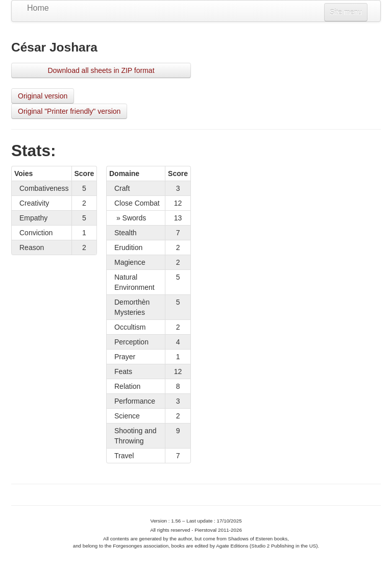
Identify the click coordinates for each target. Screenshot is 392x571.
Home (38, 8)
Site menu (346, 12)
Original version (43, 96)
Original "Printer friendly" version (69, 111)
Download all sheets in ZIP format (101, 70)
